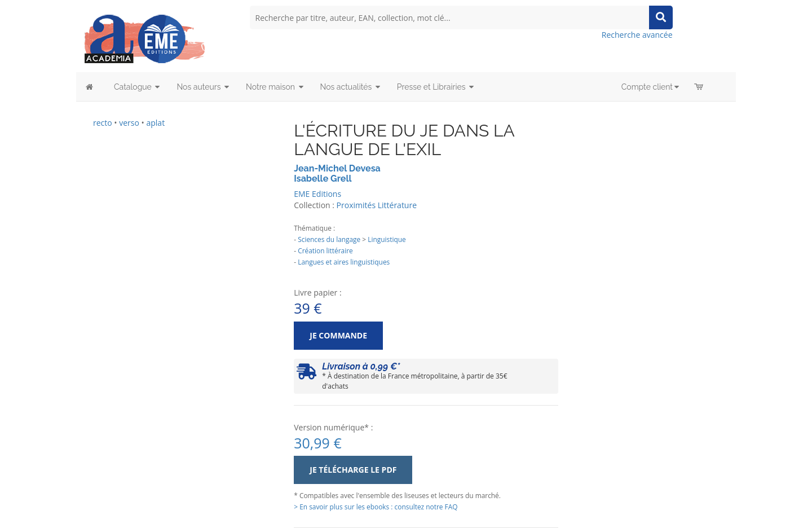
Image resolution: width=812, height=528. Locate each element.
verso (129, 123)
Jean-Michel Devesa (337, 168)
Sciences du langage (329, 239)
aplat (155, 123)
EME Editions (317, 194)
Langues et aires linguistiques (344, 262)
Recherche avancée (637, 35)
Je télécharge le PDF (353, 470)
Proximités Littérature (377, 205)
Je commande (338, 335)
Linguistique (387, 239)
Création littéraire (325, 250)
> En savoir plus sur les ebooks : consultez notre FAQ (376, 507)
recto (103, 123)
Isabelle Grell (323, 179)
